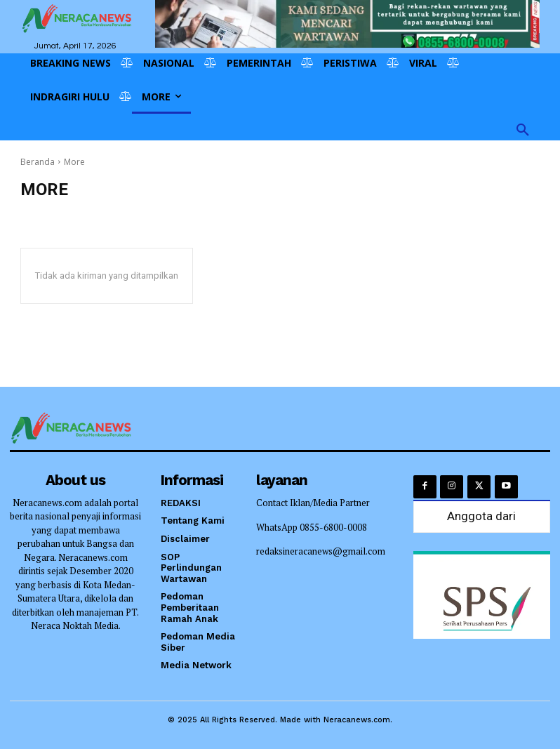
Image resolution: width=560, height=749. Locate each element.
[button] (523, 131)
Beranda (38, 162)
